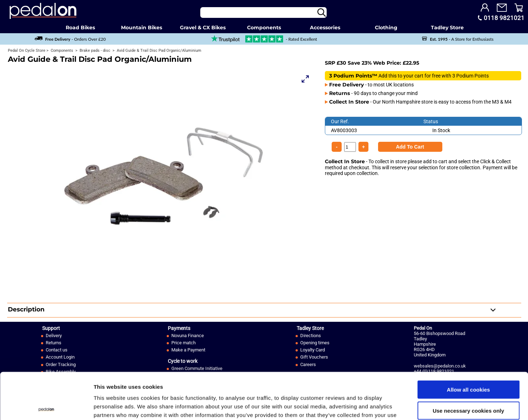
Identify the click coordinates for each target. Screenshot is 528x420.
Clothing (386, 27)
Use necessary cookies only (468, 364)
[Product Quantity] (410, 147)
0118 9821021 (504, 18)
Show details (375, 406)
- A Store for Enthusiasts (458, 39)
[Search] (263, 12)
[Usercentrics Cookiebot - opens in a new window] (46, 406)
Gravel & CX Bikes (203, 27)
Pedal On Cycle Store (27, 51)
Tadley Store (447, 27)
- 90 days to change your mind (373, 93)
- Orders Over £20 (70, 39)
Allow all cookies (469, 343)
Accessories (325, 27)
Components (264, 27)
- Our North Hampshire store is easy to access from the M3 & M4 (420, 102)
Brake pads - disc (94, 51)
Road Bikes (80, 27)
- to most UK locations (371, 85)
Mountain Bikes (142, 27)
